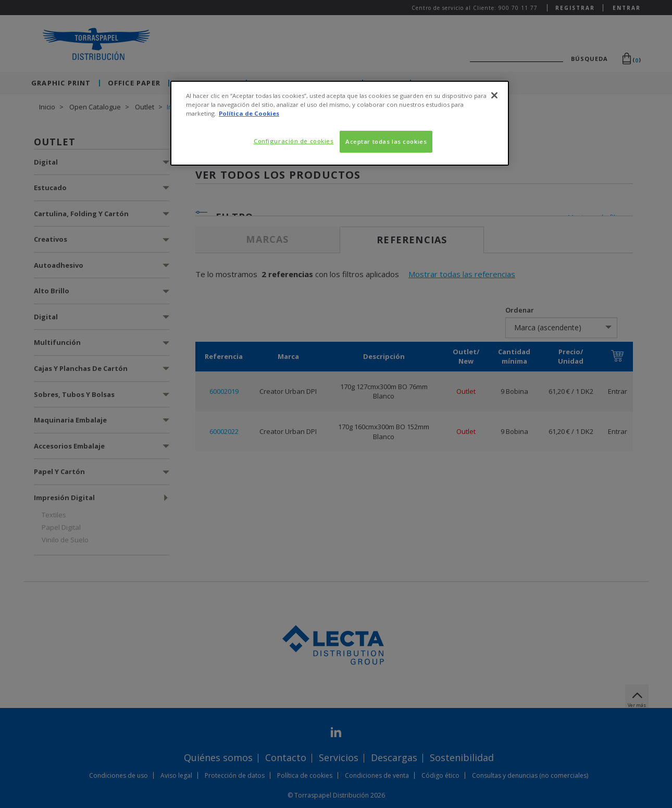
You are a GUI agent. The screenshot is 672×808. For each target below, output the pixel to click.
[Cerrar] (494, 95)
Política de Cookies (249, 113)
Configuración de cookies (294, 141)
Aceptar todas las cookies (386, 141)
